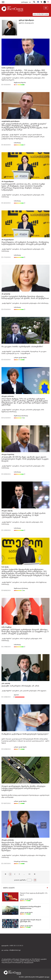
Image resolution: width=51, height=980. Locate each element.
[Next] (35, 874)
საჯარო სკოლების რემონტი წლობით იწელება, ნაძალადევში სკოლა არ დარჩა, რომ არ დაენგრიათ (25, 297)
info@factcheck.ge (15, 950)
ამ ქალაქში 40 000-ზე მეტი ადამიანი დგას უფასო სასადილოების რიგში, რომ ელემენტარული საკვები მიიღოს (25, 459)
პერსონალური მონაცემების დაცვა (37, 977)
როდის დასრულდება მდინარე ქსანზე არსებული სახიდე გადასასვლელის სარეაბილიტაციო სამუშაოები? (23, 788)
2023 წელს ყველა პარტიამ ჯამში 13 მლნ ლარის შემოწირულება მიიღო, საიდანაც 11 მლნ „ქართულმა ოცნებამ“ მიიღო (23, 515)
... (24, 874)
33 (29, 874)
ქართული (26, 2)
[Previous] (6, 874)
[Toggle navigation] (46, 8)
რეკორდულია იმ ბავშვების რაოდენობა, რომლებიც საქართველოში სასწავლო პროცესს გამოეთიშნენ (25, 243)
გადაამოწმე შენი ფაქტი (41, 14)
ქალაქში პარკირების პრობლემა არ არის (20, 686)
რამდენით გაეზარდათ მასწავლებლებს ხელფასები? (25, 734)
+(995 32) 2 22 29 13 (16, 946)
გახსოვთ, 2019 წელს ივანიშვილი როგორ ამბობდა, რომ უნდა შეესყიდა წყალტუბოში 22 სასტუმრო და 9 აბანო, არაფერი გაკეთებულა (25, 632)
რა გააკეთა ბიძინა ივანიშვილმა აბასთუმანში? (22, 347)
